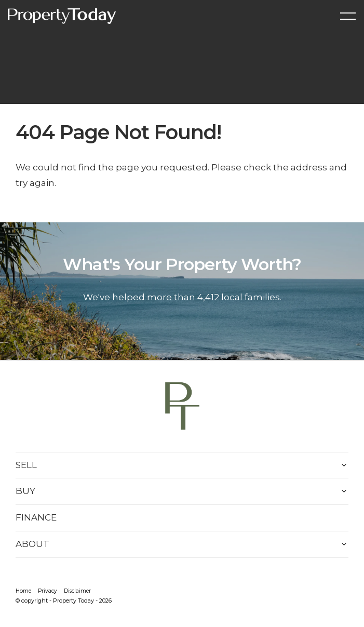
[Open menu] (348, 16)
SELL (26, 465)
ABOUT (32, 544)
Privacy (48, 591)
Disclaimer (77, 591)
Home (23, 591)
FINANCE (36, 517)
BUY (25, 491)
